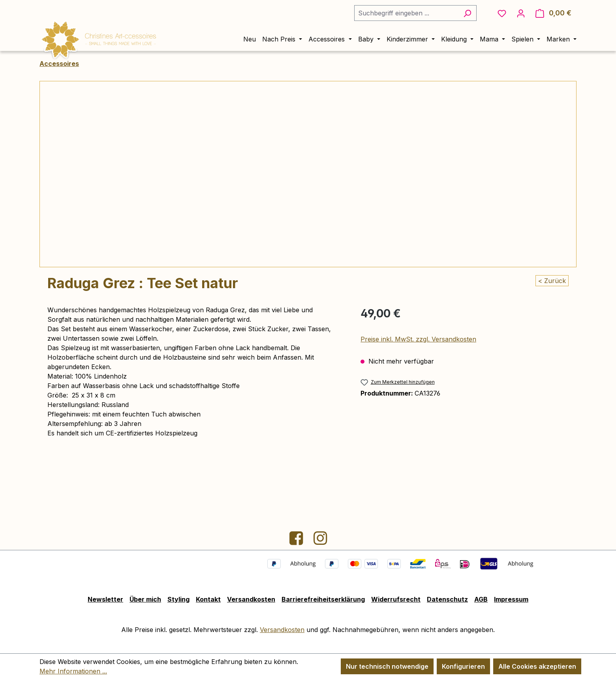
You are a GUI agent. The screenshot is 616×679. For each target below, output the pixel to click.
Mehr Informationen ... (73, 671)
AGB (481, 599)
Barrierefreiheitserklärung (323, 599)
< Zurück (552, 281)
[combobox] (406, 13)
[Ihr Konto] (521, 13)
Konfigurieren (463, 666)
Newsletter (105, 599)
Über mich (145, 599)
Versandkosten (251, 599)
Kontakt (208, 599)
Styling (178, 599)
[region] (308, 174)
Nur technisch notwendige (387, 666)
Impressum (511, 599)
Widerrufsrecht (396, 599)
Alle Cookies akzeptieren (537, 666)
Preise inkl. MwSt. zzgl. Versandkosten (418, 339)
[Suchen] (467, 13)
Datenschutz (447, 599)
